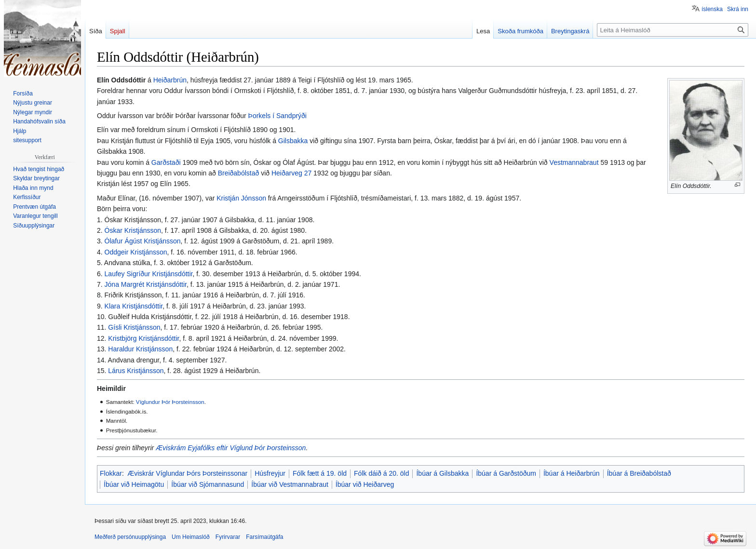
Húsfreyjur (270, 473)
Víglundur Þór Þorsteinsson (170, 402)
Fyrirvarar (228, 537)
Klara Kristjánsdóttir (134, 306)
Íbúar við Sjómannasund (208, 484)
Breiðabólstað (239, 173)
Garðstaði (166, 162)
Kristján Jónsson (241, 198)
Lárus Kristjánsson (136, 371)
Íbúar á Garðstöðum (506, 473)
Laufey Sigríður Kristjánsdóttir (149, 274)
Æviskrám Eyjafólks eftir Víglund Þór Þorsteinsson (231, 448)
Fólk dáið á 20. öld (381, 473)
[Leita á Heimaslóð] (673, 30)
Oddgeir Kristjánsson (136, 252)
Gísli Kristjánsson (134, 327)
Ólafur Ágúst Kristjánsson (143, 241)
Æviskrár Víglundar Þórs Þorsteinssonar (187, 473)
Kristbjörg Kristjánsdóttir (143, 338)
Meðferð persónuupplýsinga (130, 537)
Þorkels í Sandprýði (277, 116)
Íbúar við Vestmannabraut (290, 484)
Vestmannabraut (574, 162)
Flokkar (111, 473)
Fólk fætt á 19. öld (320, 473)
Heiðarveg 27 (291, 173)
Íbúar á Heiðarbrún (572, 473)
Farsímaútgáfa (264, 537)
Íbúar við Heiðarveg (365, 484)
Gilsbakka (293, 141)
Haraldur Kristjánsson (140, 349)
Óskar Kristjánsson (133, 230)
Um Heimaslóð (191, 537)
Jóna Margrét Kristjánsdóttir (146, 284)
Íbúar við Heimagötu (134, 484)
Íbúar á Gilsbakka (442, 473)
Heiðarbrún (170, 80)
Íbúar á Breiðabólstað (639, 473)
